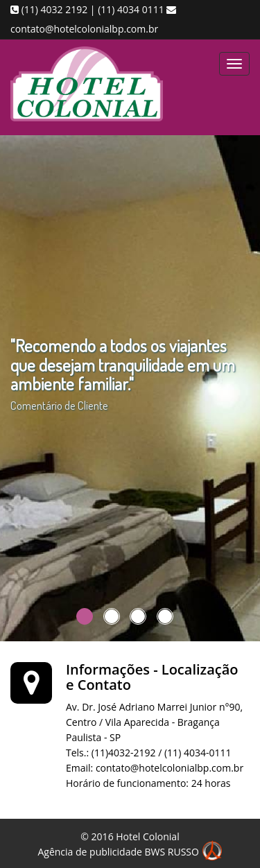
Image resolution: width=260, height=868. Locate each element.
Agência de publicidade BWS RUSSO (130, 852)
